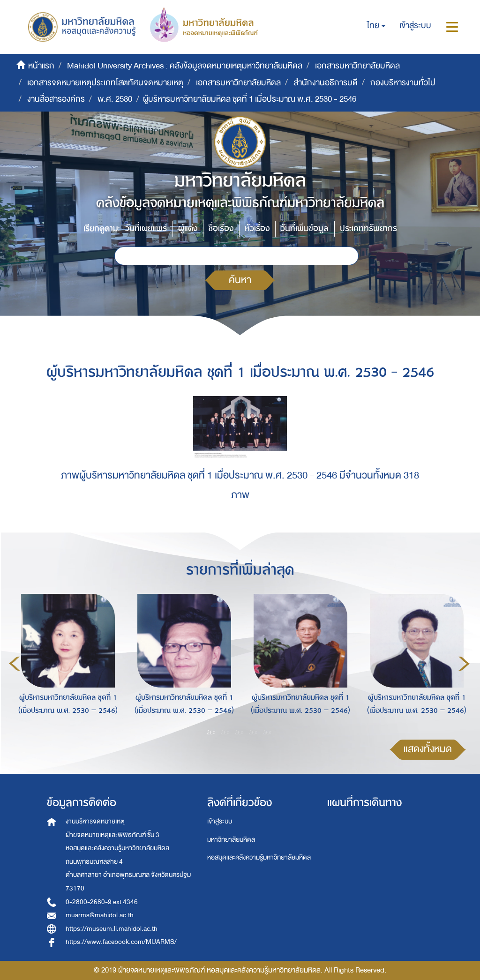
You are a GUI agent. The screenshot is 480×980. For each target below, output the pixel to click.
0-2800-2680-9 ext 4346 (102, 902)
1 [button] (211, 732)
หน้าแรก (41, 66)
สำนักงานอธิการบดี (326, 83)
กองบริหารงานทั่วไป (403, 83)
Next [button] (464, 664)
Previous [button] (15, 664)
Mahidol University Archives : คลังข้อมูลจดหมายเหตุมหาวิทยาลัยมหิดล (185, 66)
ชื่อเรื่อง (221, 228)
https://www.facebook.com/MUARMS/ (121, 942)
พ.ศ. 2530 (115, 99)
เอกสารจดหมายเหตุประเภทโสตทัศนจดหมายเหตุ (105, 83)
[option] (66, 662)
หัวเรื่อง (257, 228)
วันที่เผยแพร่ (146, 228)
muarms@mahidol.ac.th (100, 915)
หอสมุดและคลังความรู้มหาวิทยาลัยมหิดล (259, 857)
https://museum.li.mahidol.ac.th (112, 929)
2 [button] (225, 732)
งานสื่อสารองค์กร (56, 99)
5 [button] (268, 732)
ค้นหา (240, 280)
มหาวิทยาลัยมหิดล (231, 840)
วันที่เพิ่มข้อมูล (305, 228)
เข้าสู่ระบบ (220, 821)
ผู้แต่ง (188, 228)
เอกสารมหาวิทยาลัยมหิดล (357, 66)
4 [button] (254, 732)
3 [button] (240, 732)
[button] (376, 26)
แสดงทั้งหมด (428, 749)
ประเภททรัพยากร (368, 228)
